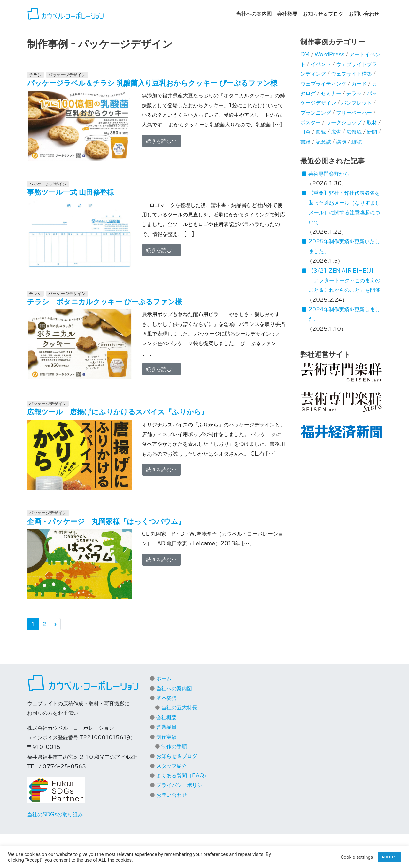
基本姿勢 (166, 698)
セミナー (331, 93)
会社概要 (287, 14)
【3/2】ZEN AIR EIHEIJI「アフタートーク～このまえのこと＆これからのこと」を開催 (344, 280)
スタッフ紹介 (172, 766)
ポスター (311, 122)
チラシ (35, 75)
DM (305, 54)
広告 (336, 132)
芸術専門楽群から (329, 174)
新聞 (372, 132)
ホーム (164, 678)
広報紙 (354, 132)
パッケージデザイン (67, 75)
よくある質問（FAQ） (183, 775)
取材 (372, 122)
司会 (305, 132)
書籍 (305, 142)
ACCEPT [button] (389, 857)
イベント (321, 64)
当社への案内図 (254, 14)
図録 (321, 132)
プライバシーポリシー (182, 785)
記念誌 (323, 142)
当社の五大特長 (179, 707)
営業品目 (166, 727)
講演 (341, 142)
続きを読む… (163, 140)
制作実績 (166, 737)
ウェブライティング (323, 84)
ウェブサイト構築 (351, 74)
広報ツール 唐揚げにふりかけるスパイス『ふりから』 (118, 412)
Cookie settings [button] (357, 857)
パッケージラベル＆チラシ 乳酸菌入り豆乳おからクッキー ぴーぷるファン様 (152, 83)
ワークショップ (344, 122)
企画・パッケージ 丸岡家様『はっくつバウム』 (106, 521)
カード (359, 84)
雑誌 (357, 142)
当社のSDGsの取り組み (55, 814)
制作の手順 (174, 746)
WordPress (330, 54)
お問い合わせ (364, 14)
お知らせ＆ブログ (323, 14)
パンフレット (357, 103)
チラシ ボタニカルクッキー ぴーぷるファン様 (105, 302)
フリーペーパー (354, 113)
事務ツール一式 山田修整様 (71, 192)
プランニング (316, 113)
